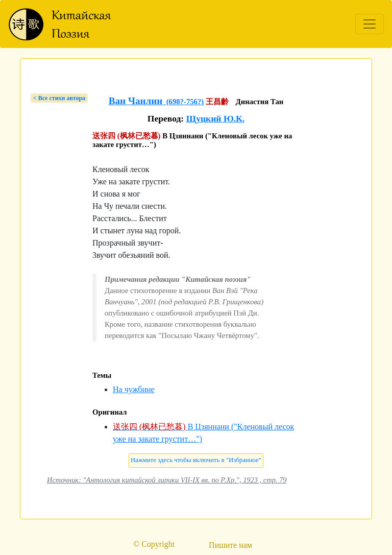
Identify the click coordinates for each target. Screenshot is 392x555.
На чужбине (134, 389)
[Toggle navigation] (370, 24)
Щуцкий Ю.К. (216, 118)
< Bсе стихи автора (59, 98)
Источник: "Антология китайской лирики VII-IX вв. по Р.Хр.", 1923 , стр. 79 (167, 480)
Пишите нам (230, 545)
